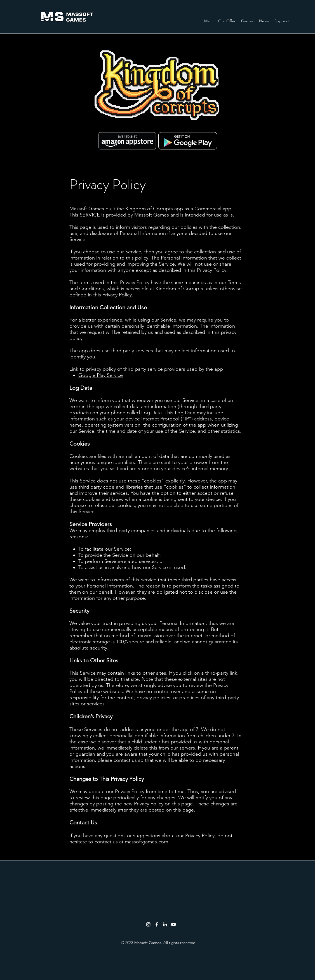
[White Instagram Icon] (148, 924)
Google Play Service (101, 375)
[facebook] (157, 924)
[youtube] (173, 924)
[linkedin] (165, 924)
